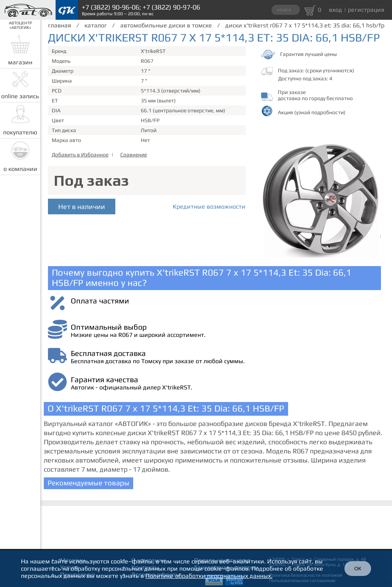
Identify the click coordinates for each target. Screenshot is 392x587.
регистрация (366, 10)
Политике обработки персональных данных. (209, 576)
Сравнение (134, 155)
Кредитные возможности (209, 207)
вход (335, 10)
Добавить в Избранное (80, 155)
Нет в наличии (82, 207)
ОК (358, 569)
